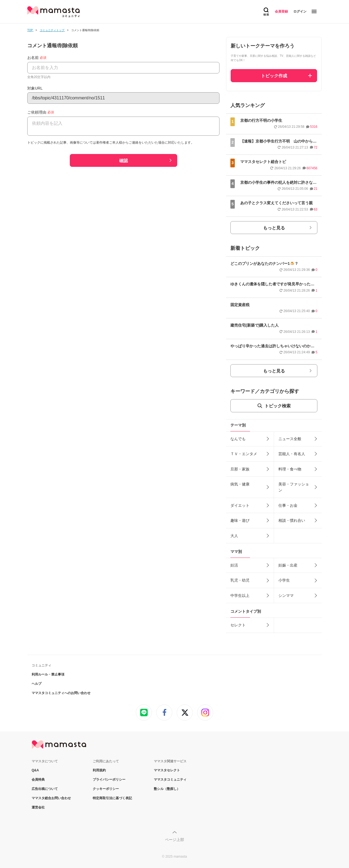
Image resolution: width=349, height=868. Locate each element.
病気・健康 (240, 484)
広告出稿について (45, 789)
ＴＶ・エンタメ (244, 454)
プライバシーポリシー (109, 780)
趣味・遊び (240, 520)
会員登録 (281, 11)
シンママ (286, 596)
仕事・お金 (288, 505)
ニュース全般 (290, 439)
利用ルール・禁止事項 (48, 674)
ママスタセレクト (167, 770)
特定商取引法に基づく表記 (112, 798)
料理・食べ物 (290, 469)
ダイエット (240, 505)
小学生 (284, 580)
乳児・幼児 (240, 580)
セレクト (238, 625)
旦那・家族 (240, 469)
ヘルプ (37, 684)
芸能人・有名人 (292, 454)
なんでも (238, 439)
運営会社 (38, 807)
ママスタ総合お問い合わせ (51, 798)
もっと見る (274, 228)
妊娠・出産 (288, 565)
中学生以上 (240, 596)
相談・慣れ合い (292, 520)
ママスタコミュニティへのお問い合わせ (61, 693)
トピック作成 (274, 76)
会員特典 (38, 780)
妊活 (234, 565)
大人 (234, 536)
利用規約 (99, 770)
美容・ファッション (294, 487)
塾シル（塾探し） (167, 789)
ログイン (300, 11)
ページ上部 (174, 840)
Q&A (35, 770)
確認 (124, 161)
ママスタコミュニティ (170, 780)
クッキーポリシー (106, 789)
